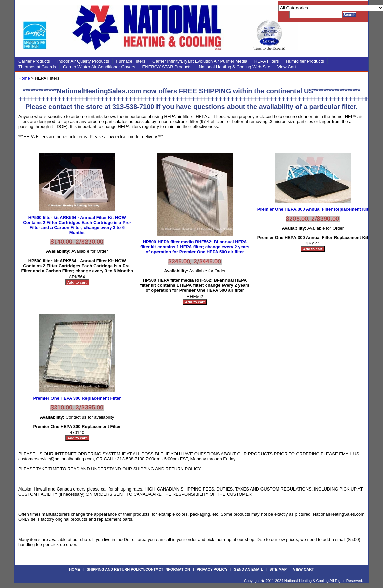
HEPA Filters (267, 61)
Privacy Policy (212, 569)
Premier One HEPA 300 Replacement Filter (77, 398)
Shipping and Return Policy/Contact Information (138, 569)
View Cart (287, 67)
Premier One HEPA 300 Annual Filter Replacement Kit (313, 209)
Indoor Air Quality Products (83, 61)
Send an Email (248, 569)
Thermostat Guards (37, 67)
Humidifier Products (305, 61)
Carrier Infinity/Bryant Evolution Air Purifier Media (200, 61)
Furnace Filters (131, 61)
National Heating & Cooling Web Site (234, 67)
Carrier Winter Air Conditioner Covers (99, 67)
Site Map (278, 569)
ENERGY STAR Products (167, 67)
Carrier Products (34, 61)
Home (24, 78)
